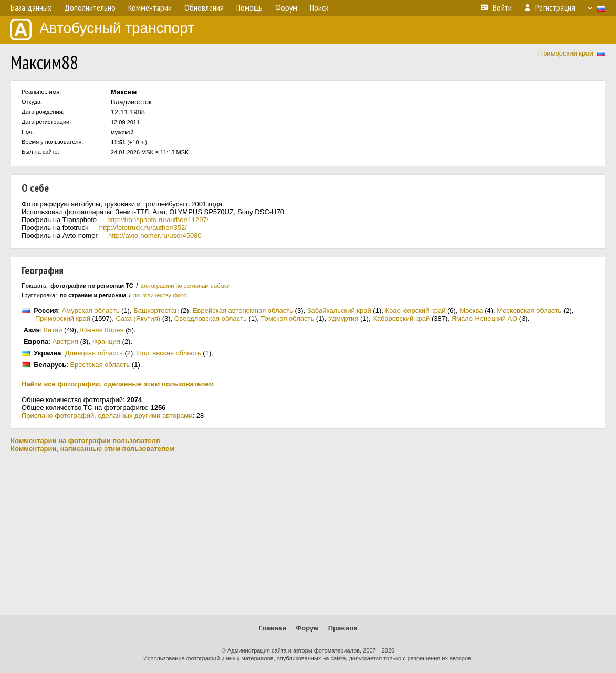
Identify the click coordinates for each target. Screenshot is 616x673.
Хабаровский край (401, 318)
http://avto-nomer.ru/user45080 (155, 235)
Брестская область (100, 365)
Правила (343, 628)
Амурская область (91, 311)
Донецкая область (94, 353)
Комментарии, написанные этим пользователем (92, 449)
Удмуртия (343, 318)
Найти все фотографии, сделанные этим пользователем (118, 384)
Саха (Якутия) (138, 318)
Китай (53, 330)
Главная (272, 628)
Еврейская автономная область (243, 311)
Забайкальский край (339, 311)
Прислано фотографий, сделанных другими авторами (107, 416)
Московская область (529, 311)
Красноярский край (415, 311)
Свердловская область (211, 318)
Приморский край (566, 53)
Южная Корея (102, 330)
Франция (106, 341)
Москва (471, 311)
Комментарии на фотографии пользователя (85, 441)
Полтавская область (169, 353)
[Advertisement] (308, 534)
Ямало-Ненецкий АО (485, 318)
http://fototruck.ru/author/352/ (143, 228)
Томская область (288, 318)
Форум (307, 628)
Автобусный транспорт (102, 30)
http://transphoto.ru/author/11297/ (158, 220)
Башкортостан (156, 311)
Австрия (65, 341)
